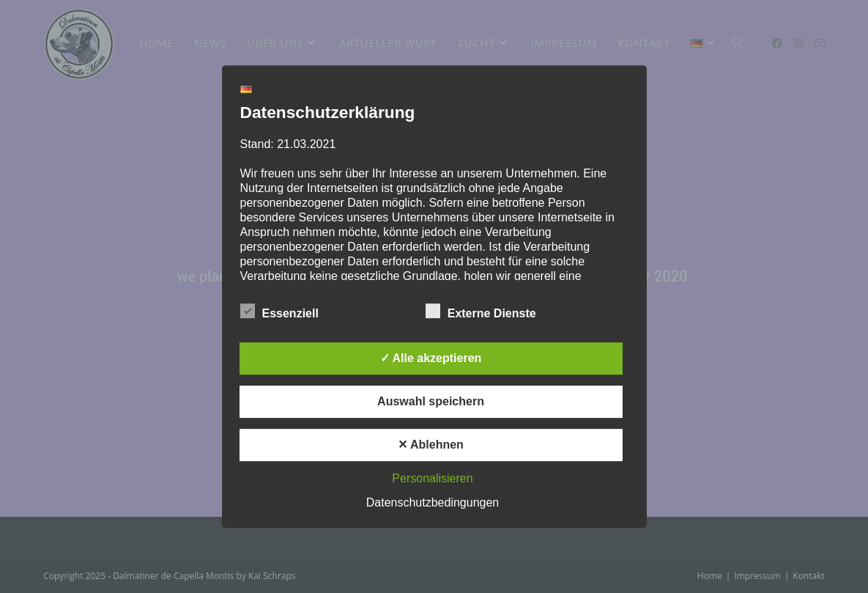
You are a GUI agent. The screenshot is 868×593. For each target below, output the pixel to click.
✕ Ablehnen (431, 445)
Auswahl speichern (431, 401)
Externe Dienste (481, 311)
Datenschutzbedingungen (433, 502)
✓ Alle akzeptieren (431, 358)
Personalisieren (432, 478)
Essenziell (279, 311)
